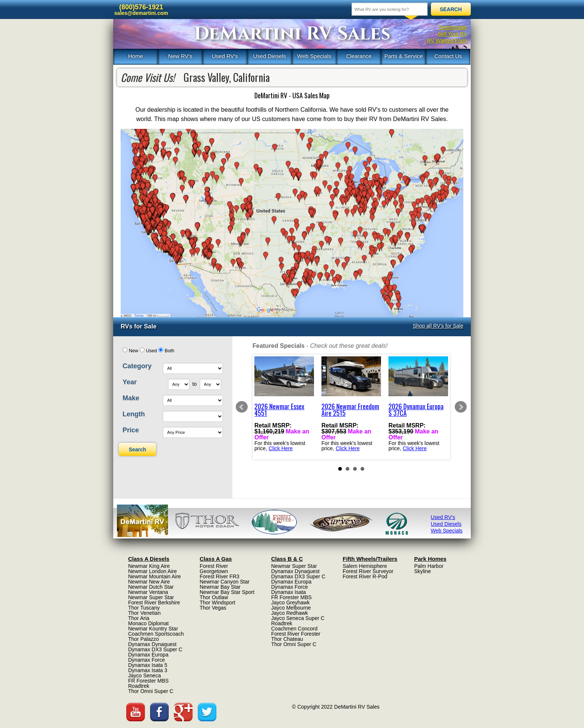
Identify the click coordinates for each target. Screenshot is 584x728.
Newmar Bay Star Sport (227, 592)
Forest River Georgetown (214, 569)
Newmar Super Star (151, 597)
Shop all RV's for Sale (438, 326)
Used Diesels (269, 56)
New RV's (180, 56)
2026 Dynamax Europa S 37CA (416, 410)
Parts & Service (404, 56)
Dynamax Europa (148, 655)
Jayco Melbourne (291, 608)
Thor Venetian (144, 613)
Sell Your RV (453, 34)
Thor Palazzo (143, 639)
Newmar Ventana (148, 592)
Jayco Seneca (145, 675)
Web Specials (314, 56)
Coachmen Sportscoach (156, 634)
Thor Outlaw (214, 597)
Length (134, 414)
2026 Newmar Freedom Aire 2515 (350, 410)
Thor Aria (139, 618)
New (134, 351)
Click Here (281, 448)
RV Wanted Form (447, 41)
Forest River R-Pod (365, 576)
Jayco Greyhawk (290, 603)
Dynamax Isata (288, 592)
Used (151, 351)
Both (169, 351)
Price (131, 430)
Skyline (423, 571)
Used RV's (225, 56)
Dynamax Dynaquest (152, 644)
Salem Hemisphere (365, 566)
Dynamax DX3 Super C (155, 649)
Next (461, 407)
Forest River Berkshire (154, 603)
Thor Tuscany (144, 608)
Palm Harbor (429, 566)
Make (131, 398)
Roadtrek (139, 686)
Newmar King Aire (149, 566)
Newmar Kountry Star (153, 629)
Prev (242, 407)
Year (130, 382)
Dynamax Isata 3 (148, 670)
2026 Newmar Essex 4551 (279, 410)
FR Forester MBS (148, 681)
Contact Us (448, 56)
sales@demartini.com (141, 13)
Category (137, 366)
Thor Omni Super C (151, 691)
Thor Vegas (213, 608)
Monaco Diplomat (148, 623)
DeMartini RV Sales (292, 34)
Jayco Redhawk (290, 613)
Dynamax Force (147, 660)
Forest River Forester (296, 634)
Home (136, 56)
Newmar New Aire (149, 582)
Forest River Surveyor (368, 571)
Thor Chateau (287, 639)
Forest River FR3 (220, 576)
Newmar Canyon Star (225, 582)
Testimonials (453, 27)
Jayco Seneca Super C (298, 618)
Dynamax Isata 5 (148, 665)
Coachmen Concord (294, 629)
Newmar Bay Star (220, 587)
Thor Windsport (218, 603)
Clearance (359, 56)
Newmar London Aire (153, 571)
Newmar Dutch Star (151, 587)
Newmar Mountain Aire (155, 576)
